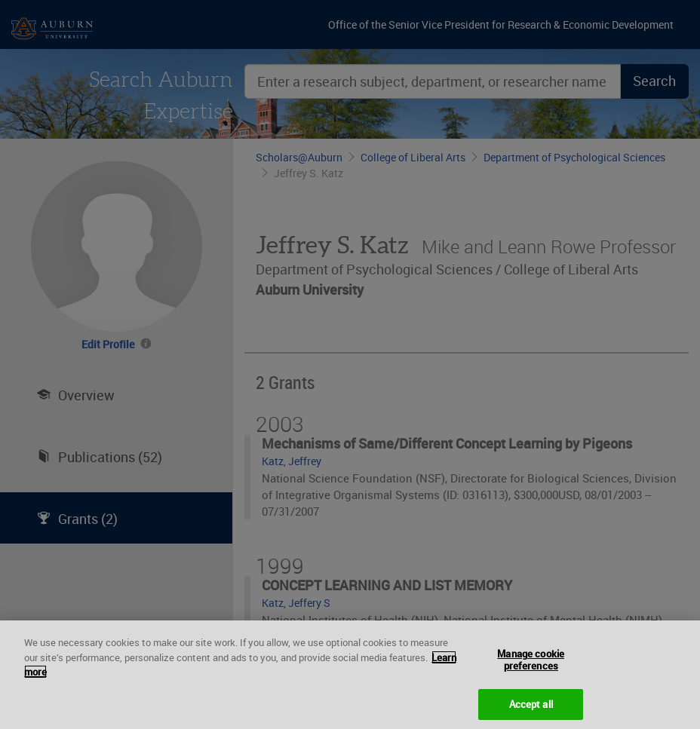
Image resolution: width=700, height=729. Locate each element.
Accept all (531, 710)
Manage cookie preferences (531, 666)
